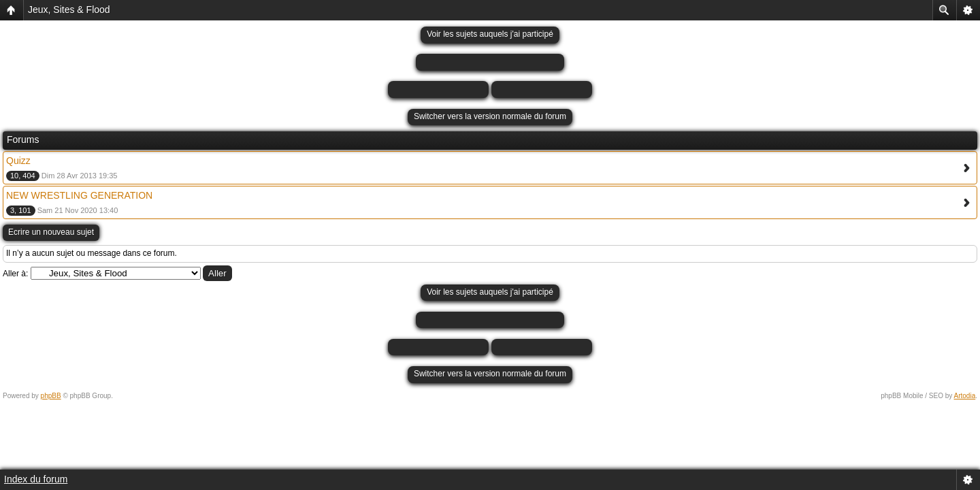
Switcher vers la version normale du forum (490, 116)
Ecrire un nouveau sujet (51, 232)
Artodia (965, 396)
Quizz (18, 161)
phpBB (51, 396)
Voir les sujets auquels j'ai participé (490, 34)
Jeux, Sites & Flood (69, 10)
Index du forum (36, 479)
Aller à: (15, 274)
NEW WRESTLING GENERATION (79, 195)
